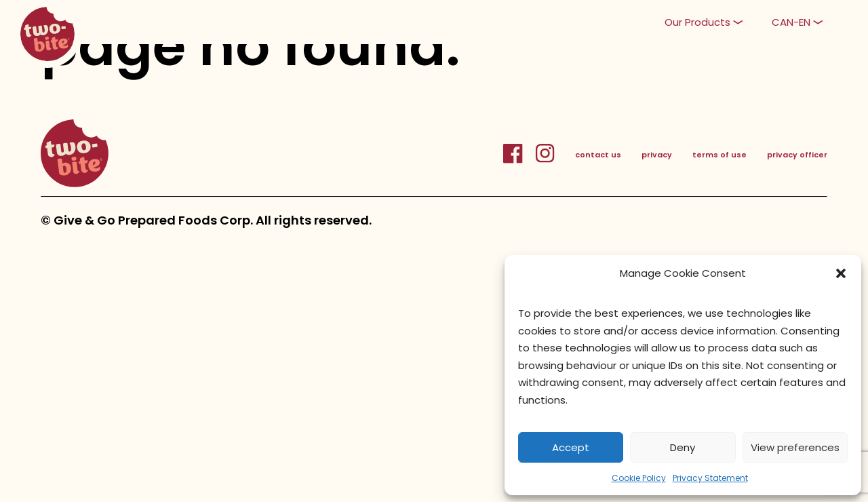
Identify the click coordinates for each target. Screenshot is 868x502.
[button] (841, 273)
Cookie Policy (639, 478)
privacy (657, 155)
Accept (571, 447)
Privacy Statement (710, 478)
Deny (683, 447)
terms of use (719, 155)
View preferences (795, 447)
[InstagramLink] (545, 161)
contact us (598, 155)
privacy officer (797, 155)
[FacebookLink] (519, 161)
